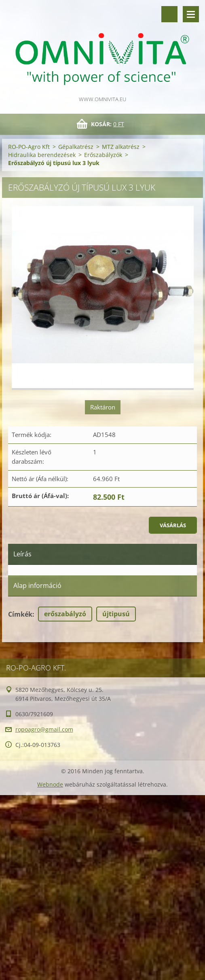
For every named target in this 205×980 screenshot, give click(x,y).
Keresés (169, 14)
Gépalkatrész (76, 147)
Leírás (22, 554)
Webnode (50, 784)
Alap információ (37, 585)
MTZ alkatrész (121, 147)
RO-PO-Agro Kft (29, 147)
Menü (191, 14)
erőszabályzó (65, 614)
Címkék (20, 614)
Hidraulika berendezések (42, 155)
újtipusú (116, 614)
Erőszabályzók (103, 155)
